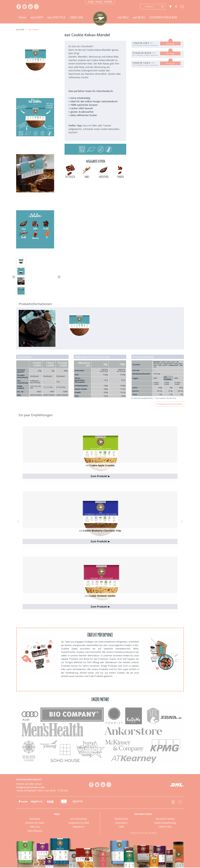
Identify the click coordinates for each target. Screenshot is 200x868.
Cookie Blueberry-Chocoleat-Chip (100, 531)
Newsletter (79, 827)
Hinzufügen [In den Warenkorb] (170, 43)
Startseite (35, 819)
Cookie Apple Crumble (100, 465)
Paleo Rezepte (35, 831)
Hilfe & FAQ (165, 827)
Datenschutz (121, 819)
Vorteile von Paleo (35, 823)
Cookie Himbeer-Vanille (100, 596)
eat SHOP (20, 30)
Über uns (35, 827)
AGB (121, 827)
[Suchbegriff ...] (150, 6)
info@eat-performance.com (30, 787)
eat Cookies (34, 30)
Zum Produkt (100, 476)
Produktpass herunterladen (170, 404)
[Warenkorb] (182, 7)
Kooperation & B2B (79, 823)
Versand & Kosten (165, 819)
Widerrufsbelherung (165, 823)
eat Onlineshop (79, 819)
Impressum (121, 823)
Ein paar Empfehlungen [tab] (36, 415)
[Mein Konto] (176, 7)
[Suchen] (162, 7)
